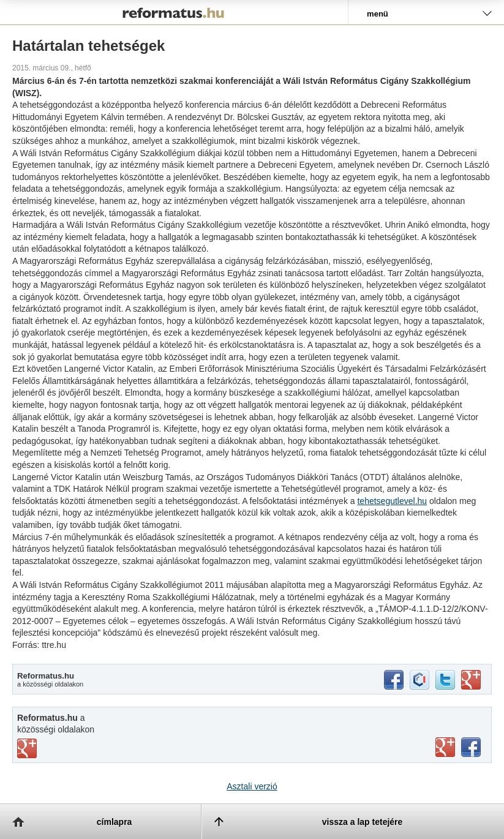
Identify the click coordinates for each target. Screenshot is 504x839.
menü (378, 14)
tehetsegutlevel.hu (392, 501)
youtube (445, 747)
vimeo (27, 748)
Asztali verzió (252, 786)
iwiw (419, 680)
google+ (471, 680)
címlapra (115, 822)
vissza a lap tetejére (363, 822)
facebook (394, 680)
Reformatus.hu (174, 12)
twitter (445, 680)
